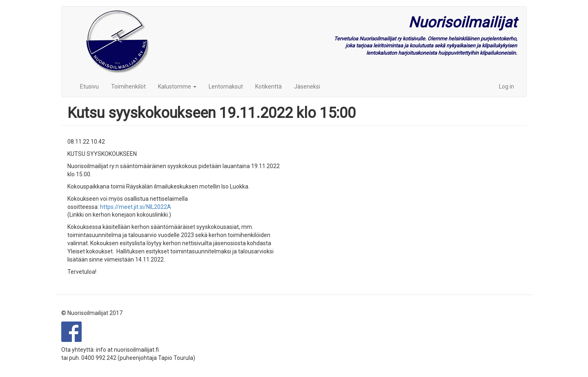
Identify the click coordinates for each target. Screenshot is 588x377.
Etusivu (89, 86)
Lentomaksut (226, 86)
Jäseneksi (307, 86)
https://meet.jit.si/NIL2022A (136, 207)
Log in (507, 86)
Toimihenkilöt (128, 86)
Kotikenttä (268, 86)
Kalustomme (177, 86)
